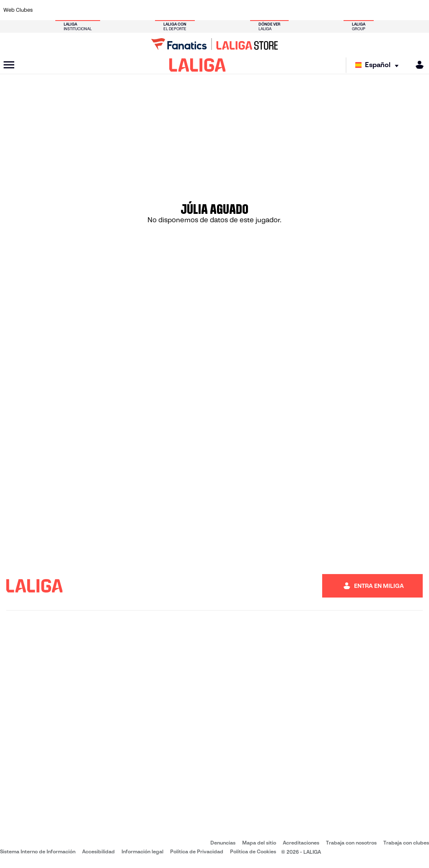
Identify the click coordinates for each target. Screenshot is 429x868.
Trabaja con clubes (406, 843)
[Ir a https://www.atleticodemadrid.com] (66, 10)
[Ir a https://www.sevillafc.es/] (380, 10)
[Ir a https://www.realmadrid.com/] (321, 10)
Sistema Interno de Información (38, 851)
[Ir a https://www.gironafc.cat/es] (183, 10)
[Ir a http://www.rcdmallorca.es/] (282, 10)
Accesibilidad (98, 851)
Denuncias (223, 843)
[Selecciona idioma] (379, 65)
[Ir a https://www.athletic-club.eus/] (46, 10)
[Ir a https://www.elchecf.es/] (124, 10)
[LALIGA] (198, 65)
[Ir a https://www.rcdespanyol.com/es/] (262, 10)
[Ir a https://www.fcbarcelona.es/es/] (144, 10)
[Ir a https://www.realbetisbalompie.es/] (301, 10)
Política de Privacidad (197, 851)
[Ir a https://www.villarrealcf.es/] (419, 10)
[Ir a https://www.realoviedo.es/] (341, 10)
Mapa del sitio (259, 843)
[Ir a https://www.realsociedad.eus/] (360, 10)
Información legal (142, 851)
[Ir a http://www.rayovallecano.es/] (223, 10)
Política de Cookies (253, 851)
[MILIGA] (417, 65)
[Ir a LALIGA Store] (214, 44)
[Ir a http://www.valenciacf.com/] (400, 10)
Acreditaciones (301, 843)
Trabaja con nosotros (351, 843)
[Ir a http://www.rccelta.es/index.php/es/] (243, 10)
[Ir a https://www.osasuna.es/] (85, 10)
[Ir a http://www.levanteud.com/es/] (203, 10)
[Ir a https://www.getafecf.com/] (164, 10)
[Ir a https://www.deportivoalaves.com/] (105, 10)
